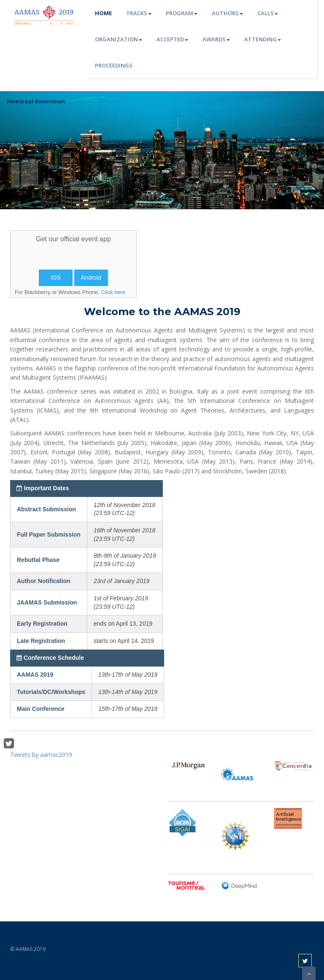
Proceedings (114, 65)
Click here (113, 292)
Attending (263, 39)
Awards (216, 39)
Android (91, 278)
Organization (119, 39)
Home (103, 13)
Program (182, 13)
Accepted (172, 39)
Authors (227, 13)
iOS (55, 278)
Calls (268, 13)
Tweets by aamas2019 (41, 755)
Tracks (139, 13)
